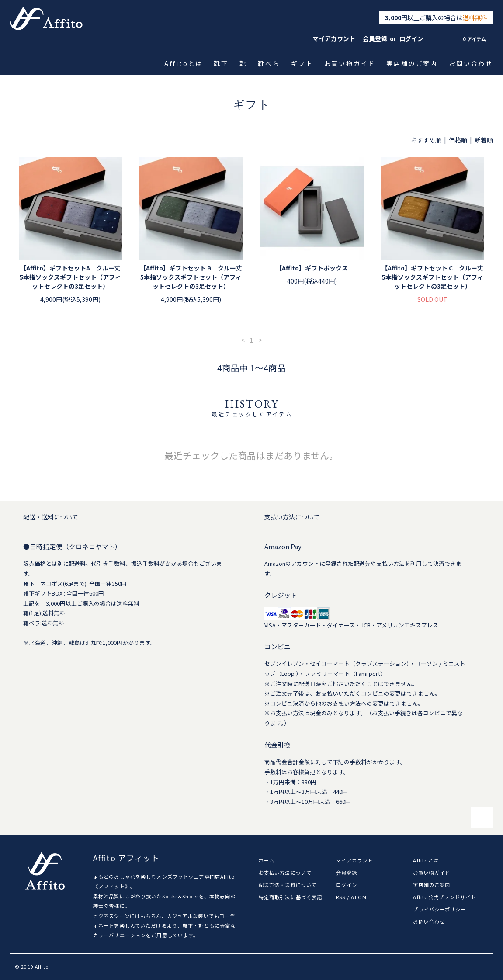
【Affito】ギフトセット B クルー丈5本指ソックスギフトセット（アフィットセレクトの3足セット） (191, 277)
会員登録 (375, 38)
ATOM (359, 897)
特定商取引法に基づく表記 (290, 897)
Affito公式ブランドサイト (444, 897)
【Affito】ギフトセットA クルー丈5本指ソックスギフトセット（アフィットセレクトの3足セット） (70, 277)
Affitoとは (184, 63)
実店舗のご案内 (413, 63)
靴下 (222, 63)
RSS (341, 897)
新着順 (484, 140)
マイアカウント (334, 38)
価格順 (458, 140)
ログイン (411, 38)
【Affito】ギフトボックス (312, 268)
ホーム (267, 860)
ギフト (303, 63)
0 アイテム (469, 39)
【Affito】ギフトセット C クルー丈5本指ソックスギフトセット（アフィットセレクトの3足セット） (432, 277)
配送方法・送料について (288, 885)
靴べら (270, 63)
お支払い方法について (285, 873)
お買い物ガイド (350, 63)
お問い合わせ (472, 63)
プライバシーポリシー (439, 909)
